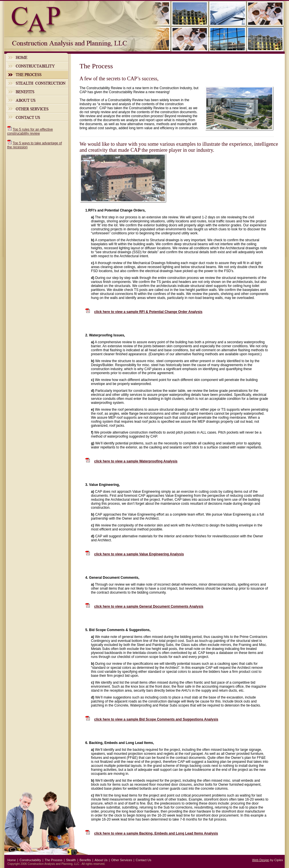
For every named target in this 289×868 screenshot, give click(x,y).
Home (37, 57)
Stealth (37, 83)
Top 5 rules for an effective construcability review (30, 131)
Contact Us (37, 117)
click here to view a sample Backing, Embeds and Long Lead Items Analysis (156, 833)
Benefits (37, 91)
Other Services (37, 108)
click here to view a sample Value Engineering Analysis (139, 554)
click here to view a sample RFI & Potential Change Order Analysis (148, 312)
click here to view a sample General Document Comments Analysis (149, 606)
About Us (37, 100)
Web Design (261, 860)
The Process (37, 75)
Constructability (37, 66)
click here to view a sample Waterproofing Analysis (136, 461)
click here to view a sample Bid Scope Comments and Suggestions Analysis (156, 719)
